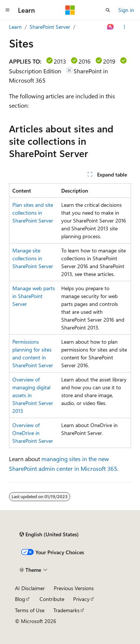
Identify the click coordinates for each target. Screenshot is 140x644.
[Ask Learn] (111, 27)
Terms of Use (30, 610)
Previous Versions (74, 588)
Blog (20, 599)
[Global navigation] (7, 10)
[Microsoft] (70, 10)
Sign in (126, 10)
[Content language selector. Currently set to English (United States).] (49, 534)
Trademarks (66, 610)
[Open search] (108, 10)
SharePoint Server (50, 27)
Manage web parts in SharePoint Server (34, 296)
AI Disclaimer (30, 588)
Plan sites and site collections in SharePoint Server (33, 213)
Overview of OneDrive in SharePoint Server (33, 433)
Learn (15, 27)
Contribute (52, 599)
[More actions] (125, 27)
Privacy (81, 599)
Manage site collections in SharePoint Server (33, 258)
